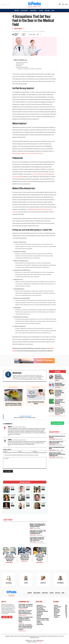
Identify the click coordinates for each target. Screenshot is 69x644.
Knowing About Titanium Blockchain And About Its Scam (60, 384)
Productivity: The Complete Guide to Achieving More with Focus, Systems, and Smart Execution (26, 627)
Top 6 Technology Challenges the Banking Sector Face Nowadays (60, 402)
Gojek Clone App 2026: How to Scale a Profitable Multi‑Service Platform (40, 558)
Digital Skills (33, 535)
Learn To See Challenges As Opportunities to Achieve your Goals (59, 377)
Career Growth (18, 29)
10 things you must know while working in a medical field (29, 69)
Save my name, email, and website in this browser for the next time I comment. (22, 455)
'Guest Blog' (15, 379)
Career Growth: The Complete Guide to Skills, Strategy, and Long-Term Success (37, 539)
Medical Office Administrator (22, 67)
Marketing (57, 415)
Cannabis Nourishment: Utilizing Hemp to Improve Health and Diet (13, 404)
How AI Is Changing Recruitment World (57, 448)
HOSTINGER (39, 642)
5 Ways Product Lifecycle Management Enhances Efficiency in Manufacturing (57, 454)
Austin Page (43, 495)
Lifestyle (57, 397)
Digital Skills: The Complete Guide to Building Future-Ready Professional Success (38, 532)
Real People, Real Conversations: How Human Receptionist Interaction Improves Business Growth (60, 410)
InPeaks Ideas (16, 34)
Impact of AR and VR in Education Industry (36, 403)
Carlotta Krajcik (43, 504)
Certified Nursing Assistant (22, 62)
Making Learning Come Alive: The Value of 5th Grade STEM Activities (25, 557)
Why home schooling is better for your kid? (57, 437)
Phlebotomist (19, 66)
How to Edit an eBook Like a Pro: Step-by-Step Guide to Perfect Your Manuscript (10, 558)
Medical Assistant (20, 64)
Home (14, 32)
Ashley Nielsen (43, 487)
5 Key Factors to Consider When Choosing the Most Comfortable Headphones (59, 393)
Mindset (32, 528)
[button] (65, 4)
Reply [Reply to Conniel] (9, 446)
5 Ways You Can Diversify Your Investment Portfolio (56, 442)
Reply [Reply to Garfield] (9, 436)
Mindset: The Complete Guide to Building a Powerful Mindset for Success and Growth (38, 525)
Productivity (24, 561)
